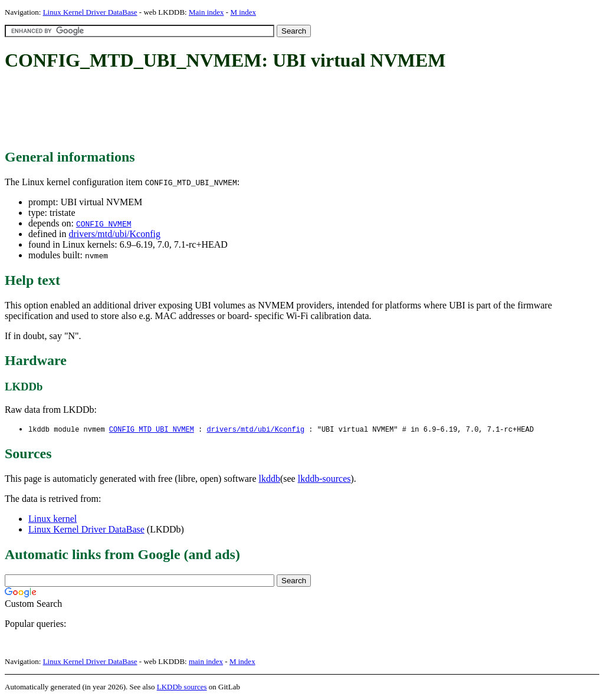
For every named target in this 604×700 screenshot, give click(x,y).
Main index (206, 12)
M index (243, 12)
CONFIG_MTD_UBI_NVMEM (152, 430)
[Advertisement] (219, 111)
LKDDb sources (182, 687)
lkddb (270, 479)
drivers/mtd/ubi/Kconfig (114, 234)
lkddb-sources (324, 479)
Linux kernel (52, 519)
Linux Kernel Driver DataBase (90, 12)
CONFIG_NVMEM (104, 224)
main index (206, 662)
